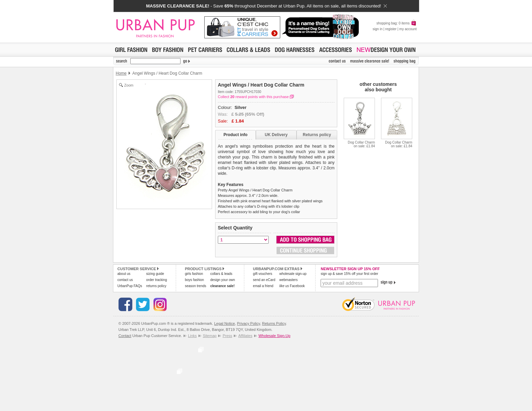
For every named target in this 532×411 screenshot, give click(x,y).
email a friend (263, 286)
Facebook (292, 286)
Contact (125, 336)
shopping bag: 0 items (396, 23)
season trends (196, 286)
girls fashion (194, 274)
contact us (125, 280)
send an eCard (264, 280)
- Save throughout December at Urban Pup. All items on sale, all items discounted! (266, 6)
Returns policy (317, 135)
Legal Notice (224, 323)
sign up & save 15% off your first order (349, 274)
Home (121, 73)
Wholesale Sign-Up (274, 336)
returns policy (156, 286)
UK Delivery (276, 135)
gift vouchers (263, 274)
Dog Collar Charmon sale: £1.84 (361, 144)
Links (192, 336)
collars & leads (221, 274)
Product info (236, 135)
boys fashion (194, 280)
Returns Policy (274, 323)
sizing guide (155, 274)
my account (408, 29)
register (391, 29)
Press (227, 336)
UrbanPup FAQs (130, 286)
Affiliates (245, 336)
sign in (377, 29)
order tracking (157, 280)
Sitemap (210, 336)
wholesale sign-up (293, 274)
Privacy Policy (248, 323)
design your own (223, 280)
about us (124, 274)
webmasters (288, 280)
